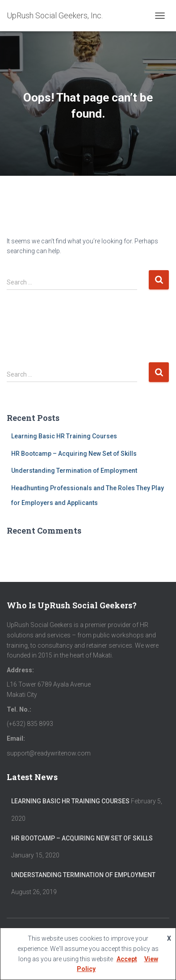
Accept (127, 959)
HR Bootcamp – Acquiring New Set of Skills (74, 454)
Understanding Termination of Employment (74, 471)
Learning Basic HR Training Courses (64, 436)
